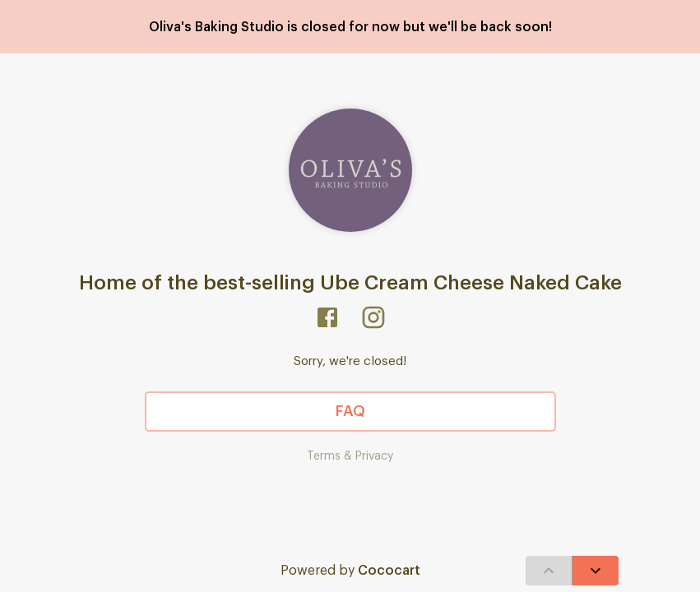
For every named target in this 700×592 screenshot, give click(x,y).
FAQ (350, 412)
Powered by (350, 571)
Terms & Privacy (350, 456)
